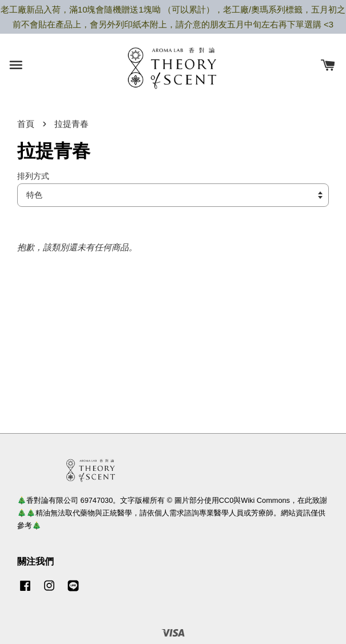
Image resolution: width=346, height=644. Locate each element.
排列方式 (33, 176)
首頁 (26, 124)
